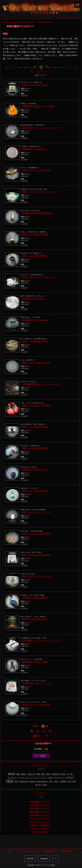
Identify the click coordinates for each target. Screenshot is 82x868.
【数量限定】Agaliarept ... (34, 299)
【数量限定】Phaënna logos (35, 320)
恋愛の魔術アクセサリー (40, 802)
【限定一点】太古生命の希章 (35, 534)
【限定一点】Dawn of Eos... (35, 85)
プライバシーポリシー (28, 851)
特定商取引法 (49, 851)
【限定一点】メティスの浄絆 (35, 705)
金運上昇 (31, 774)
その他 (50, 778)
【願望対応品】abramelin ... (35, 619)
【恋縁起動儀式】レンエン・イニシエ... (41, 384)
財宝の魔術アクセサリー (40, 805)
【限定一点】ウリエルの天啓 (35, 170)
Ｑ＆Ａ (10, 851)
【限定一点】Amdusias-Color (35, 363)
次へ (37, 736)
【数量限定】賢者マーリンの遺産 (38, 106)
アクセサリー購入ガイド (40, 818)
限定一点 (65, 774)
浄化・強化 (53, 781)
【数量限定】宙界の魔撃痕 (34, 598)
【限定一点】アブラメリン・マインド (40, 192)
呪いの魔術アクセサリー (40, 815)
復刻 (74, 781)
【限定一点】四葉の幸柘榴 (34, 448)
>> (47, 736)
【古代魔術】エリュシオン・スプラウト (41, 640)
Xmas (44, 785)
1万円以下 (70, 778)
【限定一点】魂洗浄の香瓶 (34, 234)
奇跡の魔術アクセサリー (40, 812)
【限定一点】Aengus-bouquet (36, 555)
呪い (72, 774)
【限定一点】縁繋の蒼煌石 (34, 256)
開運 (38, 774)
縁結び (24, 774)
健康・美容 (46, 774)
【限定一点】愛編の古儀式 (34, 341)
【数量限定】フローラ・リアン (37, 683)
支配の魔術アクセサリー (40, 808)
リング (37, 778)
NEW (10, 781)
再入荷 (38, 785)
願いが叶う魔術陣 (40, 832)
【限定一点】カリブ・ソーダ (35, 512)
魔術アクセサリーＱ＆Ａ (40, 822)
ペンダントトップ (25, 778)
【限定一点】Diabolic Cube (34, 427)
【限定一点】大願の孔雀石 (34, 491)
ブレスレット (59, 778)
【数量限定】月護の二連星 (34, 662)
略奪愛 (12, 774)
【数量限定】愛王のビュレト (35, 470)
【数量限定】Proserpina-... (34, 149)
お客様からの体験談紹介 (40, 825)
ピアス (43, 778)
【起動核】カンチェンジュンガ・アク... (41, 128)
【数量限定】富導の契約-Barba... (37, 213)
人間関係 (63, 781)
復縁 (18, 774)
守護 (69, 781)
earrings (32, 781)
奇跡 (16, 781)
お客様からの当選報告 (40, 828)
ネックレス (12, 778)
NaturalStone (42, 781)
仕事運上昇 (56, 774)
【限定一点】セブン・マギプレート (39, 277)
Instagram (44, 859)
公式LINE (30, 859)
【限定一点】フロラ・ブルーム (37, 576)
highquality (24, 781)
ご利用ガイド (67, 851)
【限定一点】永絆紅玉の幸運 (35, 405)
